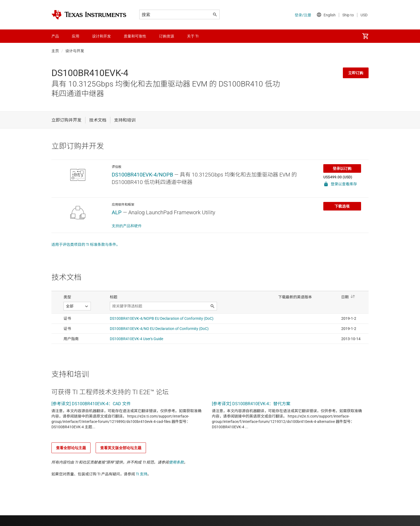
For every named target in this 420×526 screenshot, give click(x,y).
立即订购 (356, 73)
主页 (55, 51)
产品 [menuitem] (55, 36)
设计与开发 (75, 51)
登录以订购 (342, 168)
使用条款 (176, 462)
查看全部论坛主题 (71, 448)
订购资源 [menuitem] (167, 36)
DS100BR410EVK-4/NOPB (142, 175)
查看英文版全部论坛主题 (121, 448)
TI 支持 (142, 474)
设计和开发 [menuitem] (102, 36)
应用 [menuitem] (76, 36)
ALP (117, 212)
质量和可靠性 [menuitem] (135, 36)
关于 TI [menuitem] (193, 36)
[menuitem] (365, 36)
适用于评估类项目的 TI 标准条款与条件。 (86, 245)
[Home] (89, 15)
